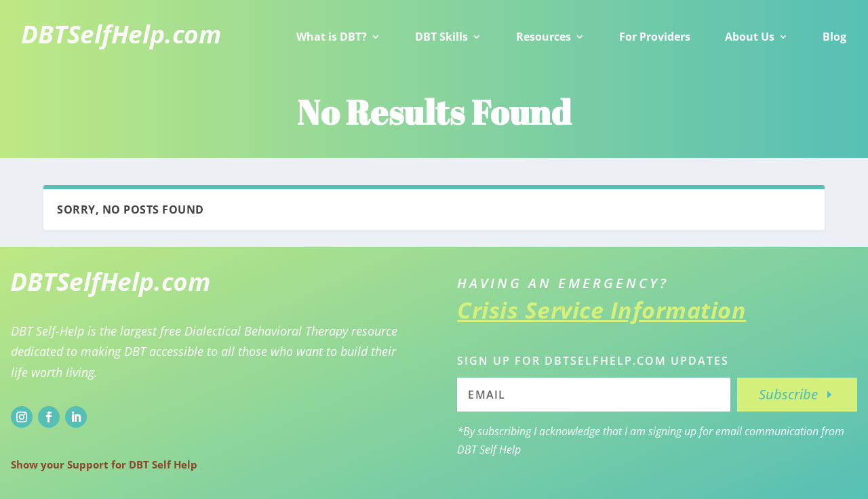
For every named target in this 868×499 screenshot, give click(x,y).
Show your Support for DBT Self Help (104, 464)
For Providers (655, 37)
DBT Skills (441, 37)
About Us (750, 37)
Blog (834, 37)
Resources (544, 37)
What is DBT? (332, 37)
